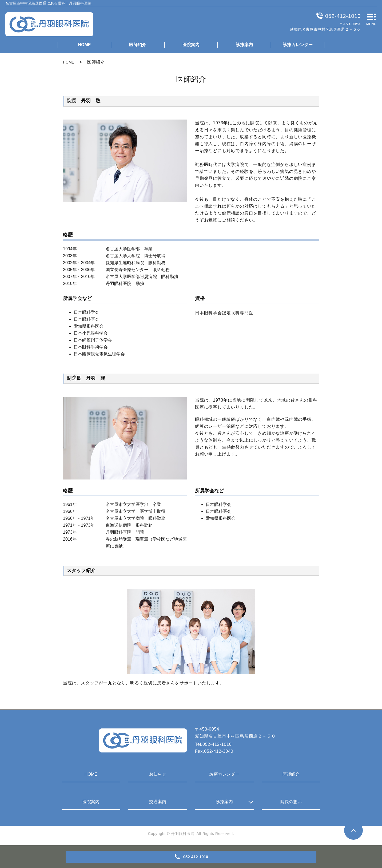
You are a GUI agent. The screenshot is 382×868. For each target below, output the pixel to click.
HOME (84, 45)
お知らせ (158, 774)
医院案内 (191, 45)
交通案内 (158, 802)
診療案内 (244, 45)
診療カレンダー (298, 45)
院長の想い (291, 802)
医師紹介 (138, 45)
